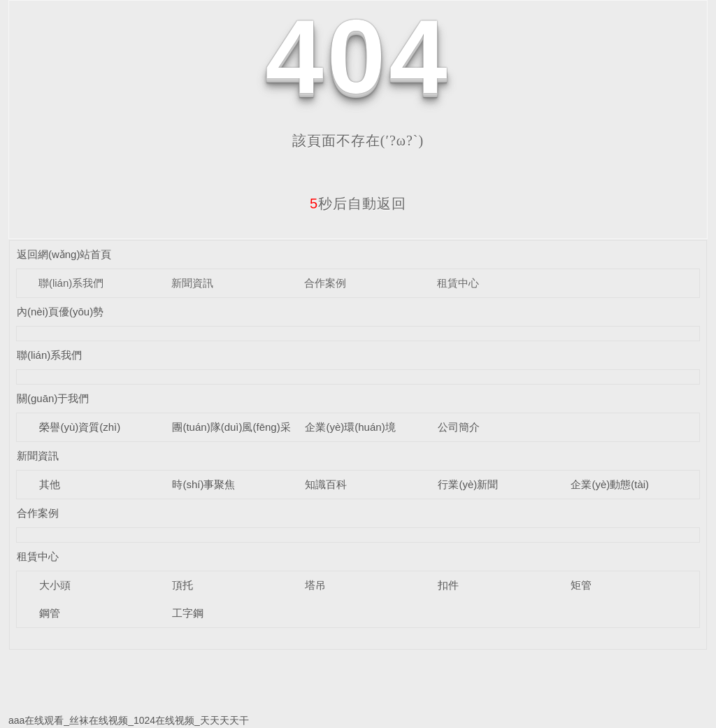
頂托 (182, 585)
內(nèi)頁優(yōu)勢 (60, 312)
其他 (50, 484)
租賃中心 (458, 283)
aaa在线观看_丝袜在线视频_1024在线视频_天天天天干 (129, 720)
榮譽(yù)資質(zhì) (80, 427)
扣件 (448, 585)
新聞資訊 (192, 283)
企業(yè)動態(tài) (610, 484)
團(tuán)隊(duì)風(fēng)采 (231, 427)
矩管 (581, 585)
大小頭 (55, 585)
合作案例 (325, 283)
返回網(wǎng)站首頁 (64, 254)
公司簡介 (459, 427)
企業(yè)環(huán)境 (350, 427)
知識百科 (326, 484)
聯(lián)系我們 (71, 283)
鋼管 (50, 613)
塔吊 (315, 585)
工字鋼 (188, 613)
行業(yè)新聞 (468, 484)
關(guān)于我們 (53, 398)
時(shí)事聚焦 (203, 484)
